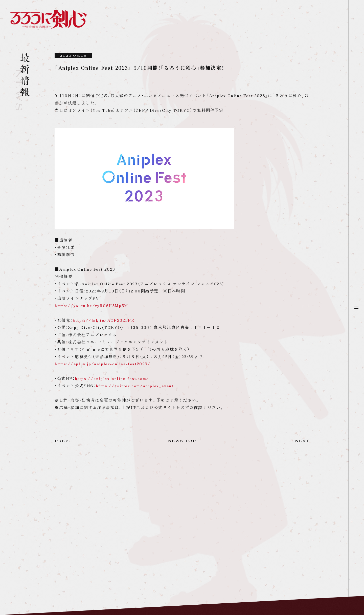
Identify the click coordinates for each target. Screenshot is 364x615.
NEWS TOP (182, 441)
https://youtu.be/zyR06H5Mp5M (91, 305)
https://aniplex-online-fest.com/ (112, 378)
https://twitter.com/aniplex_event (135, 386)
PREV (62, 441)
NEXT (302, 441)
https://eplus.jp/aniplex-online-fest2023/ (103, 364)
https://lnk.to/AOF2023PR (103, 320)
